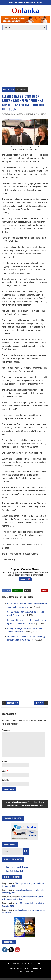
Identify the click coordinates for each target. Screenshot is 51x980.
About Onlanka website (20, 969)
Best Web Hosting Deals (15, 871)
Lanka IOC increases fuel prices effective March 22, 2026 (23, 904)
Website (5, 780)
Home (8, 802)
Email (5, 771)
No (18, 90)
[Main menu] (24, 27)
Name (5, 761)
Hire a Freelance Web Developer (17, 867)
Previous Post (13, 703)
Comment (24, 90)
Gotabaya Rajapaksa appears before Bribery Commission (24, 911)
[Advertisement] (25, 58)
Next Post (39, 703)
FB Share (7, 591)
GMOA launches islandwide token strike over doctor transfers (23, 898)
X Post (27, 591)
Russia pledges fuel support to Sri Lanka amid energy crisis (23, 891)
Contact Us (36, 969)
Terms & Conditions (25, 971)
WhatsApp (18, 591)
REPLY (45, 591)
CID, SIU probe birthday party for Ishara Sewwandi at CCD (23, 885)
